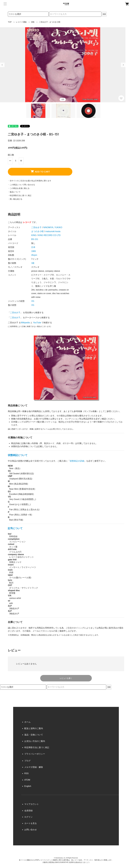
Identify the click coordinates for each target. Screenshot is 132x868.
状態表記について (18, 455)
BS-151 (35, 239)
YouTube (37, 323)
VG (33, 301)
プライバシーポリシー (35, 754)
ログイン (28, 817)
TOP (10, 22)
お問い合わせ (31, 830)
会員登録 (28, 811)
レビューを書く (66, 678)
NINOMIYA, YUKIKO (53, 227)
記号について (15, 528)
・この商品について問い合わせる (21, 185)
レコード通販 (21, 22)
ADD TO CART (40, 171)
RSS (26, 773)
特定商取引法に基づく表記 (37, 747)
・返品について (14, 192)
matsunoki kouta (53, 231)
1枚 (33, 263)
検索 (104, 14)
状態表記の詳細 (77, 461)
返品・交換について (34, 735)
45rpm (34, 255)
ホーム (27, 722)
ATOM (27, 780)
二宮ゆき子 (36, 227)
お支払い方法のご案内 (35, 741)
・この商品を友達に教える (19, 188)
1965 (34, 251)
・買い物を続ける (15, 199)
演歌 (33, 22)
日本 (33, 247)
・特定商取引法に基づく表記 (20, 195)
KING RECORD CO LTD (49, 235)
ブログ (27, 761)
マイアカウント (32, 804)
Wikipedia (25, 323)
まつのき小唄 (37, 231)
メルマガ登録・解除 (34, 767)
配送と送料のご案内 (34, 728)
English (28, 786)
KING (34, 235)
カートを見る (31, 823)
